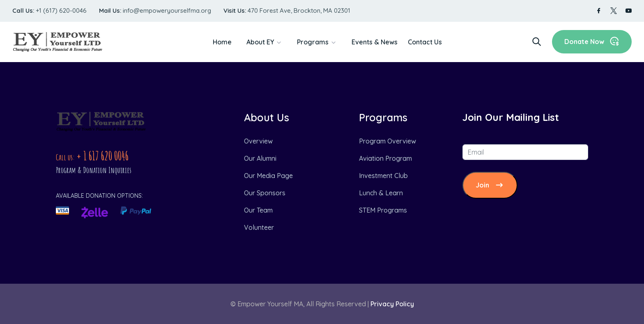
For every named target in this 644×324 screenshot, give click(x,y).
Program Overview (388, 141)
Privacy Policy (392, 304)
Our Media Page (268, 176)
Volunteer (259, 227)
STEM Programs (383, 210)
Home (222, 42)
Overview (258, 141)
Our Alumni (260, 158)
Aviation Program (385, 158)
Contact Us (425, 42)
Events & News (375, 42)
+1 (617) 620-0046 (61, 10)
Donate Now (592, 41)
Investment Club (383, 176)
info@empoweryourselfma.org (167, 10)
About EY (260, 42)
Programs (313, 42)
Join (490, 185)
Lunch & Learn (381, 193)
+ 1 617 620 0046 (102, 156)
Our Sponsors (265, 193)
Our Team (258, 210)
